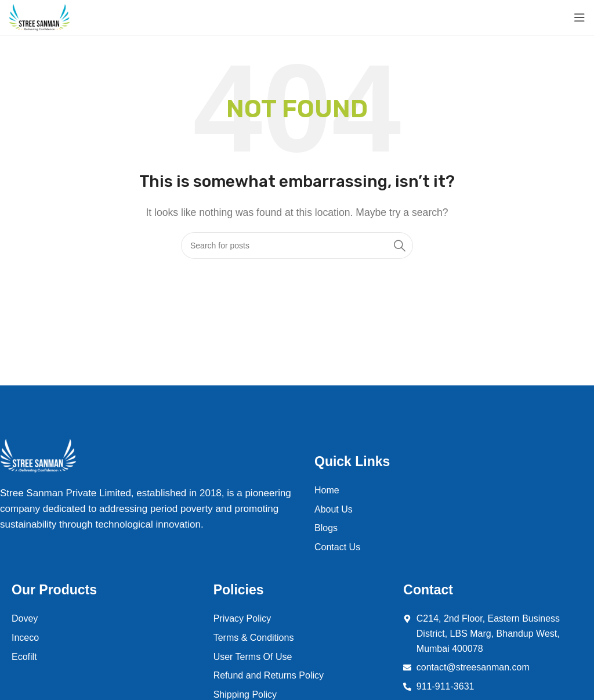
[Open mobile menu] (579, 17)
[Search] (297, 246)
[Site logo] (39, 17)
